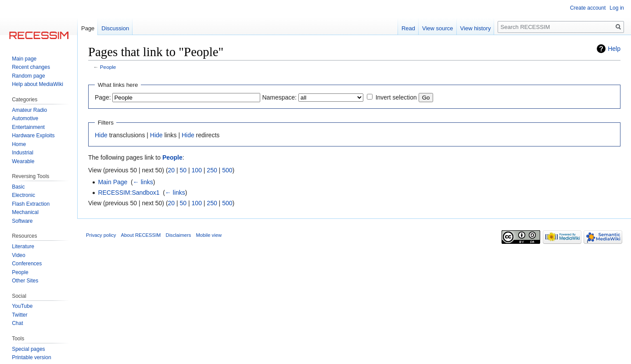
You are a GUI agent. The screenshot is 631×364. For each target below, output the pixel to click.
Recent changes (31, 67)
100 (197, 170)
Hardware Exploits (33, 136)
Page (88, 28)
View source (438, 28)
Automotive (25, 118)
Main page (24, 59)
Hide (101, 135)
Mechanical (25, 212)
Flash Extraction (31, 204)
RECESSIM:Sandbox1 (129, 193)
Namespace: (279, 97)
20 (172, 170)
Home (19, 144)
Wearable (23, 161)
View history (476, 28)
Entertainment (28, 127)
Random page (28, 76)
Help (614, 49)
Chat (17, 323)
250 (212, 170)
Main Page (113, 182)
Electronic (23, 195)
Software (22, 221)
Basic (18, 187)
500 (227, 170)
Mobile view (209, 235)
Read (408, 28)
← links (143, 182)
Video (18, 255)
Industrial (23, 153)
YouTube (22, 306)
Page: (103, 97)
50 (183, 170)
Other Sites (25, 281)
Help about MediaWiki (38, 84)
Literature (23, 246)
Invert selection (396, 97)
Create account (588, 8)
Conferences (27, 264)
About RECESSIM (141, 235)
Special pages (28, 349)
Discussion (115, 28)
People (108, 67)
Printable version (31, 357)
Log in (617, 8)
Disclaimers (179, 235)
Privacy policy (101, 235)
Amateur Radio (29, 110)
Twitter (20, 315)
